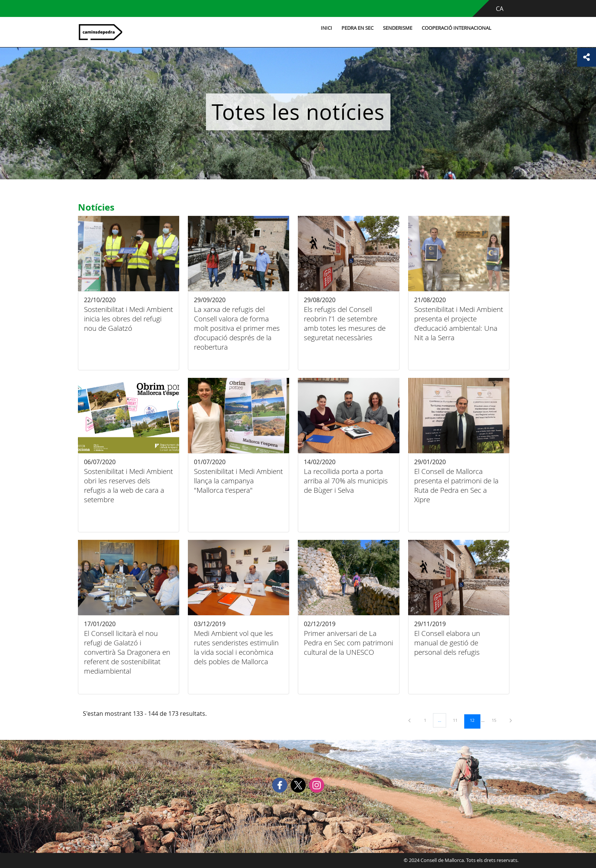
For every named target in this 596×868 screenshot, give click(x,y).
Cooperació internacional (455, 28)
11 (458, 720)
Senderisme (396, 28)
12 (475, 720)
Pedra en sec (356, 28)
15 (497, 720)
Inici (325, 28)
